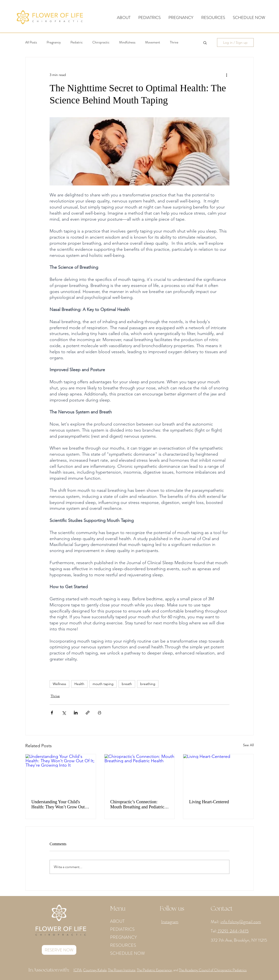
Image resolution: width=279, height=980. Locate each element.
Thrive (174, 42)
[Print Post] (100, 713)
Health (79, 684)
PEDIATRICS (122, 929)
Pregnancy (54, 42)
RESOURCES (123, 945)
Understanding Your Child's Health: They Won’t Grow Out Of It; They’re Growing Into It (58, 804)
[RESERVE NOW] (59, 950)
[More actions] (227, 75)
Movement (153, 42)
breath (127, 684)
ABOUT (117, 921)
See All (248, 745)
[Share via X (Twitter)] (64, 713)
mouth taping (103, 684)
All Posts (31, 42)
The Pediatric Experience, (155, 970)
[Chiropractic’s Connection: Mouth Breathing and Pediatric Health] (140, 774)
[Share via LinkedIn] (76, 713)
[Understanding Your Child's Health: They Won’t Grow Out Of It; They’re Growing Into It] (61, 774)
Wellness (59, 684)
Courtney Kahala (95, 970)
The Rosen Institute (122, 970)
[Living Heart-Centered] (218, 774)
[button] (124, 17)
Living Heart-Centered (209, 802)
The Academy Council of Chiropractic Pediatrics (213, 970)
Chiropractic (101, 42)
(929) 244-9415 (233, 931)
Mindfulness (127, 42)
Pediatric (77, 42)
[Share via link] (88, 713)
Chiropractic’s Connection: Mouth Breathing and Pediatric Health (137, 804)
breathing (148, 684)
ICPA (78, 970)
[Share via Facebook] (52, 713)
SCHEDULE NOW (127, 953)
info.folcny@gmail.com (241, 922)
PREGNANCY (123, 937)
